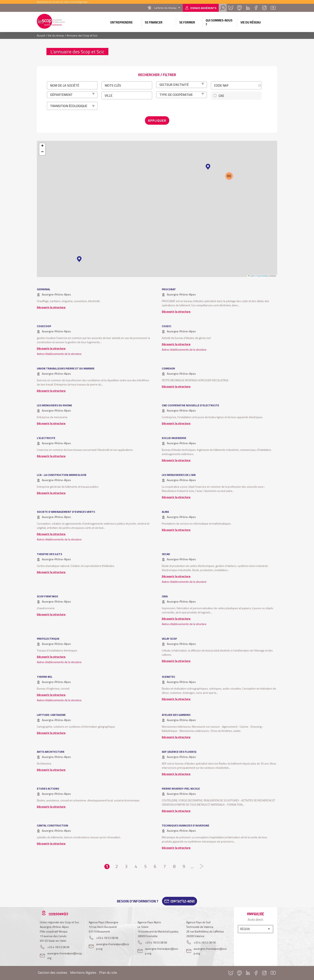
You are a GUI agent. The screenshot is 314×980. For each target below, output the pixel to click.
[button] (79, 259)
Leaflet (251, 276)
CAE (221, 96)
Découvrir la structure (51, 307)
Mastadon (240, 8)
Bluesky (231, 8)
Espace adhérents (203, 8)
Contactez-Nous (183, 901)
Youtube (273, 8)
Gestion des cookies (53, 972)
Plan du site (108, 972)
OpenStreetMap (263, 276)
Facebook (256, 8)
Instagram (264, 8)
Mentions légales (83, 972)
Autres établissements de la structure (59, 354)
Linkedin (248, 8)
